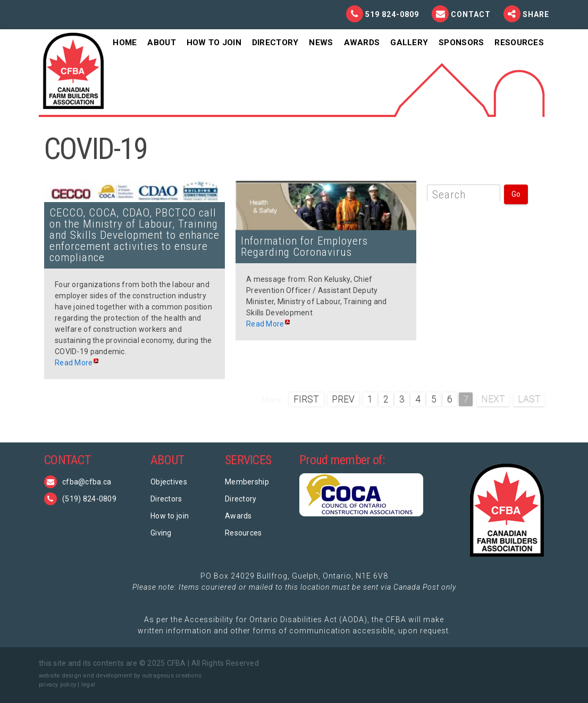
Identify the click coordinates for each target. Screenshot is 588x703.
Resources (519, 43)
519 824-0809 (392, 14)
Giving (161, 533)
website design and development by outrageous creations (120, 676)
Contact (472, 14)
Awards (362, 43)
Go (516, 194)
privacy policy (57, 685)
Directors (166, 499)
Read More (74, 363)
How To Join (214, 43)
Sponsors (461, 43)
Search (449, 195)
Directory (275, 43)
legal (88, 685)
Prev (343, 399)
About (161, 43)
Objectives (169, 482)
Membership (247, 482)
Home (125, 43)
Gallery (409, 43)
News (321, 43)
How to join (170, 516)
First (306, 399)
